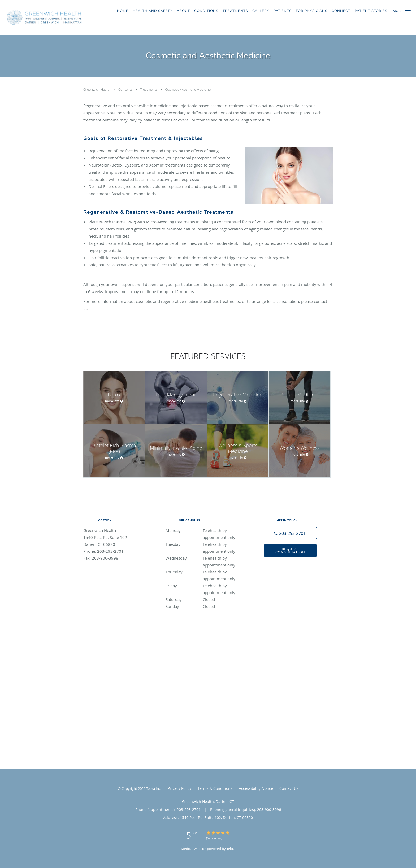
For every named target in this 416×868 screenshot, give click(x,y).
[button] (408, 11)
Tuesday (207, 544)
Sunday (207, 606)
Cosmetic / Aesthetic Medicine (188, 89)
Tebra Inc (153, 788)
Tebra (231, 849)
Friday (207, 586)
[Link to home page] (43, 17)
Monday (207, 530)
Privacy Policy (179, 788)
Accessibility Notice (256, 788)
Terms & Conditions (215, 788)
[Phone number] (290, 533)
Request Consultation (290, 550)
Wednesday (207, 558)
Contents (126, 89)
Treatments (149, 89)
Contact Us (289, 788)
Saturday (207, 599)
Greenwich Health (97, 89)
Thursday (207, 572)
